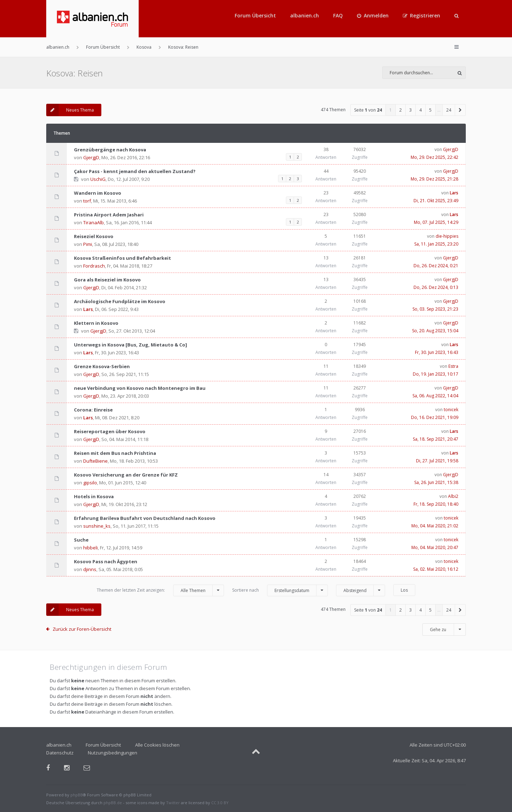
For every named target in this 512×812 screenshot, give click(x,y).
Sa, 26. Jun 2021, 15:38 (436, 482)
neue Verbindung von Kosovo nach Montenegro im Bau (140, 388)
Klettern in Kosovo (96, 323)
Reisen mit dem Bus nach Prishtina (115, 453)
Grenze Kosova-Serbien (102, 366)
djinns (90, 569)
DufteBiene (95, 461)
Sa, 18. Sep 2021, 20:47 (436, 439)
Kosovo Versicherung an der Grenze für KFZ (126, 475)
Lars (454, 193)
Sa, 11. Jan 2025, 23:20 (436, 244)
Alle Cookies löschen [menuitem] (157, 745)
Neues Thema (70, 110)
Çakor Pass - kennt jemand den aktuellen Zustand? (135, 171)
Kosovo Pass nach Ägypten (106, 561)
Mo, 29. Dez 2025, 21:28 (434, 179)
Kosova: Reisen (74, 73)
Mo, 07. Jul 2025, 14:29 (436, 222)
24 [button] (449, 110)
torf (87, 201)
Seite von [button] (368, 110)
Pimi (88, 244)
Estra (453, 366)
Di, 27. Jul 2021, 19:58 (437, 461)
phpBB (77, 795)
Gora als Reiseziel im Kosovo (107, 280)
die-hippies (447, 236)
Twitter (173, 803)
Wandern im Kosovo (98, 193)
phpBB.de (113, 803)
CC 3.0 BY (220, 803)
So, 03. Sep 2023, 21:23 (435, 309)
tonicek (451, 410)
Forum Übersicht (255, 15)
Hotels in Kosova (94, 496)
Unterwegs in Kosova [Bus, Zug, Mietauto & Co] (130, 345)
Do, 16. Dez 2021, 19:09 (435, 417)
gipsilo (90, 483)
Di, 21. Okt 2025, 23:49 (436, 201)
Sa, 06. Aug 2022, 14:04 (435, 396)
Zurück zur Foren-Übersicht (82, 629)
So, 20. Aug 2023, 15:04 (435, 331)
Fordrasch (94, 266)
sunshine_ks (97, 526)
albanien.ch (305, 15)
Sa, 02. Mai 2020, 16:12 (436, 569)
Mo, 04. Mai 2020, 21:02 (435, 526)
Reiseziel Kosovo (94, 236)
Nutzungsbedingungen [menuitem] (113, 753)
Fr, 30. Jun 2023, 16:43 (437, 352)
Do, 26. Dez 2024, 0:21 (436, 266)
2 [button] (401, 110)
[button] (460, 110)
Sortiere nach (280, 590)
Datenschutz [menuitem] (60, 753)
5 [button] (430, 110)
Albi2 (453, 496)
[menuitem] (373, 16)
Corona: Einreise (93, 410)
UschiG (98, 179)
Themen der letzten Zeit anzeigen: (160, 590)
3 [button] (410, 110)
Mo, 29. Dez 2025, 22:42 (434, 157)
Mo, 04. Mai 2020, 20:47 (435, 547)
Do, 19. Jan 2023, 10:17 (436, 374)
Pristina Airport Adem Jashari (109, 215)
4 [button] (420, 110)
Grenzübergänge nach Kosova (110, 150)
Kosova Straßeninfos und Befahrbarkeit (122, 258)
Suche (81, 540)
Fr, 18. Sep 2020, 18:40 (436, 504)
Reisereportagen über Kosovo (110, 431)
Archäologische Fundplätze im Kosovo (120, 301)
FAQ (338, 15)
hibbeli (90, 548)
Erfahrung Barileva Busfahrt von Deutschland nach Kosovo (145, 518)
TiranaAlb (94, 222)
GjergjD (91, 157)
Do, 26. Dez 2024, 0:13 (436, 287)
